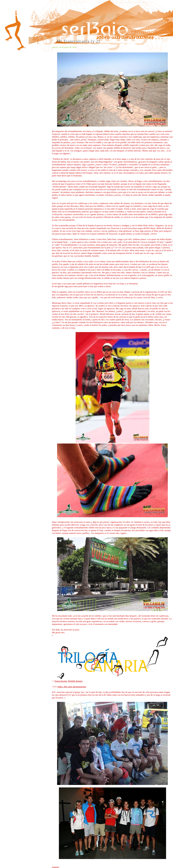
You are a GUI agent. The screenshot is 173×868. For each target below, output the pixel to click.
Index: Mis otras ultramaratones (72, 687)
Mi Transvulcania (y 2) (78, 41)
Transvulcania (61, 681)
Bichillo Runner (75, 681)
